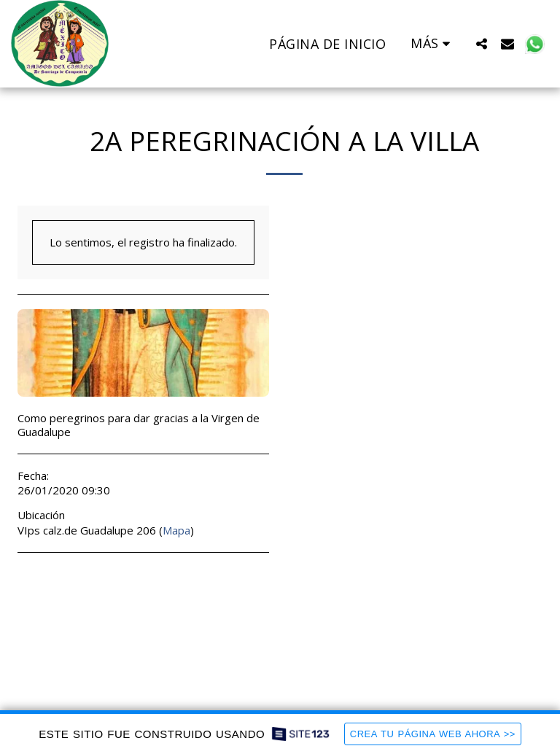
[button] (481, 43)
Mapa (176, 530)
